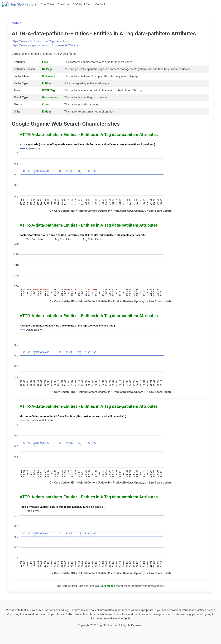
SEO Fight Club (82, 4)
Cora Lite (63, 4)
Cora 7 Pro (47, 4)
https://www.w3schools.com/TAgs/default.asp (40, 41)
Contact (100, 4)
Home (15, 23)
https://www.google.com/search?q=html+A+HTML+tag (45, 45)
